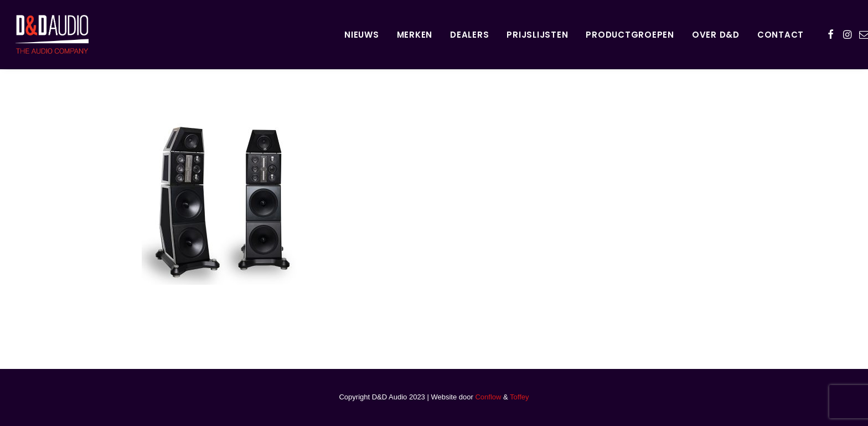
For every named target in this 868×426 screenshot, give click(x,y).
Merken (415, 35)
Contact (781, 35)
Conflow (488, 397)
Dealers (469, 35)
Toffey (519, 397)
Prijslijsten (537, 35)
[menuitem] (362, 34)
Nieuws (362, 35)
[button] (831, 34)
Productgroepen (630, 35)
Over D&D (716, 35)
